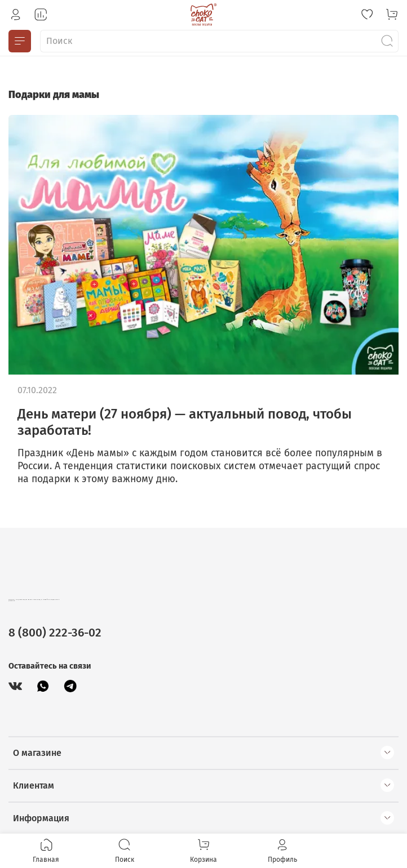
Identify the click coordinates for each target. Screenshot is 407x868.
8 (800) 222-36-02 (55, 633)
